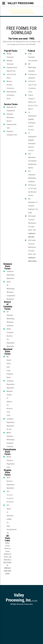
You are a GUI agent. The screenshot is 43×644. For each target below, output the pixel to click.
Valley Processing (20, 10)
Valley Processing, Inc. (19, 598)
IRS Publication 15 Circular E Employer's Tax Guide (33, 206)
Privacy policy (28, 604)
